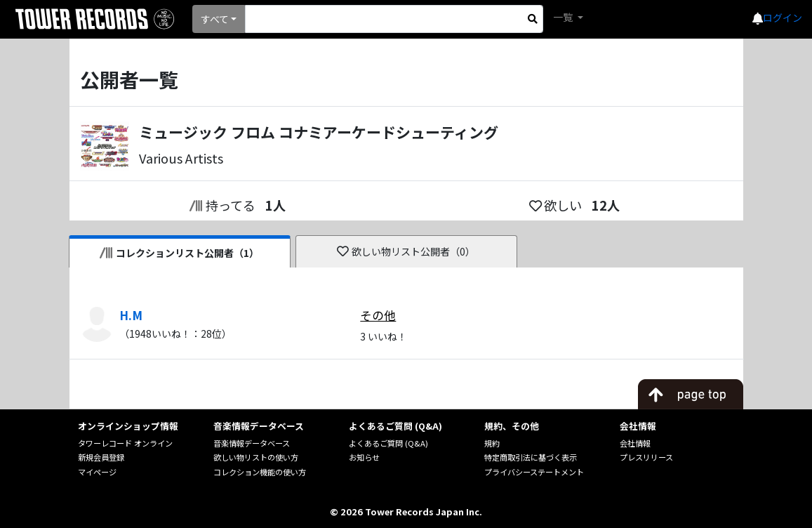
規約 (492, 443)
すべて (215, 19)
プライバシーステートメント (534, 472)
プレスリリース (646, 457)
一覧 (564, 17)
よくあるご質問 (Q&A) (388, 443)
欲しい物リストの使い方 (256, 457)
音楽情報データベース (252, 443)
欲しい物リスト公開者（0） (406, 251)
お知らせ (364, 457)
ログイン (783, 18)
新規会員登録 (101, 457)
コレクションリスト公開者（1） (179, 253)
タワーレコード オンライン (125, 443)
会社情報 (635, 443)
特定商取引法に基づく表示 (531, 457)
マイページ (97, 472)
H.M (131, 315)
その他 (378, 315)
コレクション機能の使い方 (260, 472)
